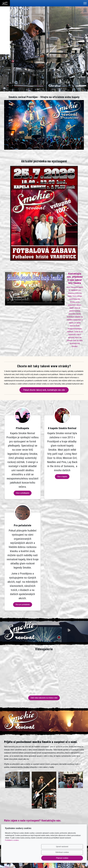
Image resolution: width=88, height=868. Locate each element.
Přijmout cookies (72, 858)
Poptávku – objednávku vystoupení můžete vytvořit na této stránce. (29, 784)
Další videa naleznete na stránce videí (44, 646)
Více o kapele (44, 505)
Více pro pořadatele (71, 552)
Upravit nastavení (26, 858)
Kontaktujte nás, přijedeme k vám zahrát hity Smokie (75, 278)
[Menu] (85, 3)
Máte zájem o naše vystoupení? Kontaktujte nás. (33, 768)
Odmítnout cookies (49, 858)
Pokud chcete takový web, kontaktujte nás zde (44, 390)
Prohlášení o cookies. (12, 852)
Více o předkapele (16, 534)
